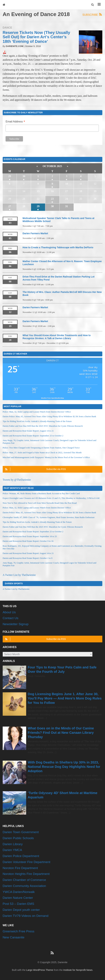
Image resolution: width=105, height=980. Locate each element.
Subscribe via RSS (35, 469)
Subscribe (92, 15)
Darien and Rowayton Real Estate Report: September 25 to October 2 (33, 436)
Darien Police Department (21, 856)
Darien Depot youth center (21, 910)
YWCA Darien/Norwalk (19, 892)
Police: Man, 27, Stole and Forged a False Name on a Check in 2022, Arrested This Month (42, 452)
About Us (9, 612)
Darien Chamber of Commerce (24, 880)
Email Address (15, 122)
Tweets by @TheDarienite (17, 480)
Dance (7, 28)
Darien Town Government (21, 832)
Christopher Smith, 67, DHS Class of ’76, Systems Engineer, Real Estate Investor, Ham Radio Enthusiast (49, 517)
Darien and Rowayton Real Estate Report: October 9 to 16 (28, 541)
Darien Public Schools (18, 838)
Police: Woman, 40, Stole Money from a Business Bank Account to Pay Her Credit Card (41, 493)
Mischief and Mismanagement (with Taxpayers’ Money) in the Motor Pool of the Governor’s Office (46, 457)
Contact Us (11, 618)
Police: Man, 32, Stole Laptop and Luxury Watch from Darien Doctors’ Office (37, 412)
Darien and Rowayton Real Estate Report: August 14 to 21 (28, 431)
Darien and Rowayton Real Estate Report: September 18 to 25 (30, 536)
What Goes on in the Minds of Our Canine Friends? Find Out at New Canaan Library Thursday (61, 733)
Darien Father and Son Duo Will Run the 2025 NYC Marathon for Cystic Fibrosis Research (43, 426)
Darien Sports (14, 583)
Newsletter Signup (16, 624)
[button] (93, 5)
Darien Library (13, 844)
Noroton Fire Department (20, 868)
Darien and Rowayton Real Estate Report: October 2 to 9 (28, 558)
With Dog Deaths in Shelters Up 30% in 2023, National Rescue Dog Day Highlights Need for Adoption (64, 767)
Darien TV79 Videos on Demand (26, 916)
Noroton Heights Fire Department (26, 874)
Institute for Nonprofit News (78, 970)
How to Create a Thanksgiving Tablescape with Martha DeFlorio (58, 247)
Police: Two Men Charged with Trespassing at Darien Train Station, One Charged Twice (41, 448)
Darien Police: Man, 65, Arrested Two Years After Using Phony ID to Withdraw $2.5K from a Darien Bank (49, 416)
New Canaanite (14, 937)
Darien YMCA (12, 850)
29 (10, 176)
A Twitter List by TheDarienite (19, 575)
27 (10, 206)
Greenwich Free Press (19, 931)
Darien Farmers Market (35, 233)
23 (52, 199)
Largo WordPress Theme (40, 970)
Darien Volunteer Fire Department (27, 862)
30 (24, 176)
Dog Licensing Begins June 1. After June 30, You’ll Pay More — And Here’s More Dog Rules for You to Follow (65, 698)
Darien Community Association (24, 886)
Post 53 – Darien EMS (18, 904)
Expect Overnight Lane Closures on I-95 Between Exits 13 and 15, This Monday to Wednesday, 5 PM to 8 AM (51, 498)
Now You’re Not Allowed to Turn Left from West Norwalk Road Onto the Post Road (40, 503)
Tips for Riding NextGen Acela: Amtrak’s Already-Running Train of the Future (37, 421)
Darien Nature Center (18, 898)
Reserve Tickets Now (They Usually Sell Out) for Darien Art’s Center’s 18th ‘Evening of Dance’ (36, 37)
